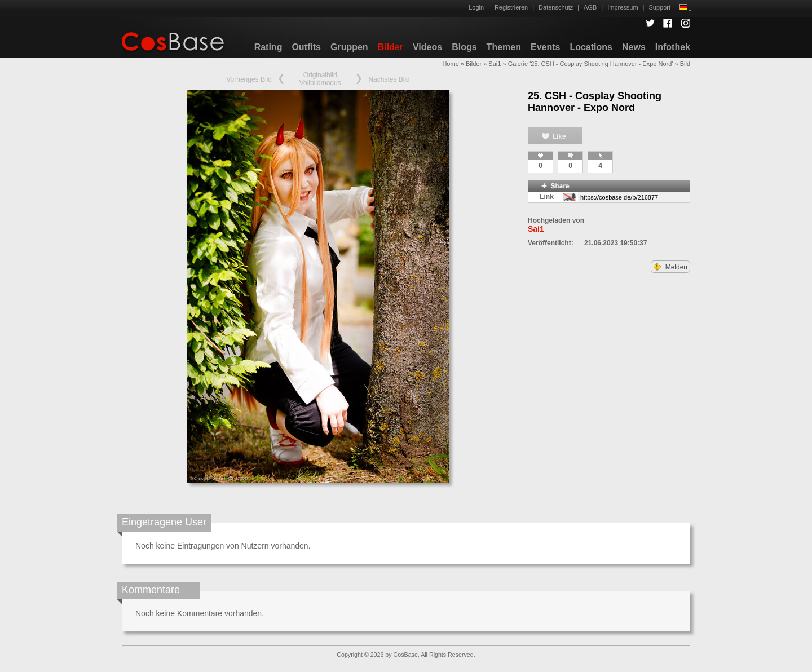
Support (659, 7)
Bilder (390, 47)
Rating (268, 47)
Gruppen (349, 47)
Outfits (306, 47)
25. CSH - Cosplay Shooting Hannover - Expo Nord (595, 102)
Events (545, 47)
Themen (504, 47)
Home (450, 64)
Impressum (623, 7)
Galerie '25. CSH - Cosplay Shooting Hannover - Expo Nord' (591, 64)
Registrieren (511, 7)
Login (476, 7)
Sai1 (495, 64)
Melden (670, 267)
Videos (427, 47)
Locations (591, 47)
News (634, 47)
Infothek (673, 47)
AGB (590, 7)
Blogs (464, 47)
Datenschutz (556, 7)
